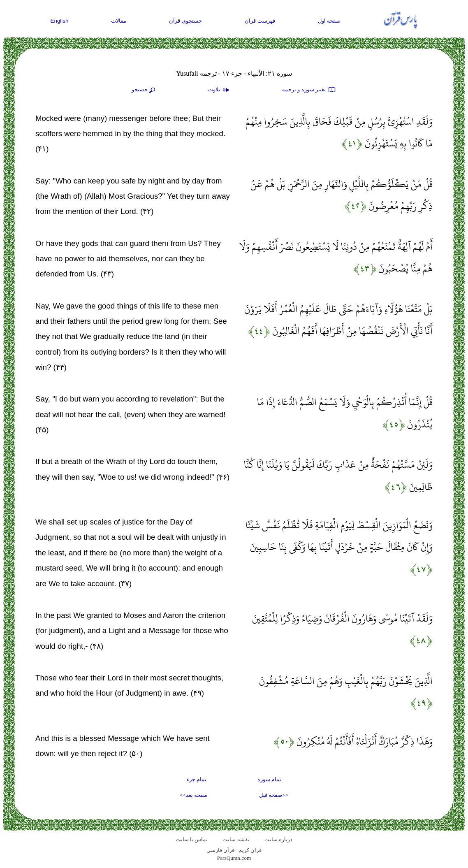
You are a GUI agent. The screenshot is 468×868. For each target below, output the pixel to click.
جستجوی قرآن (185, 21)
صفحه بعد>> (194, 795)
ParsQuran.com (234, 858)
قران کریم (250, 850)
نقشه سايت (236, 839)
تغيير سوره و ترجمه (309, 90)
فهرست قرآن (260, 21)
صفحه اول (329, 21)
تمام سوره (269, 779)
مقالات (119, 21)
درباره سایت (278, 839)
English (60, 21)
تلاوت (220, 90)
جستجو (144, 90)
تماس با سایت (192, 839)
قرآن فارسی (220, 850)
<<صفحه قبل (274, 795)
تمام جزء (197, 779)
